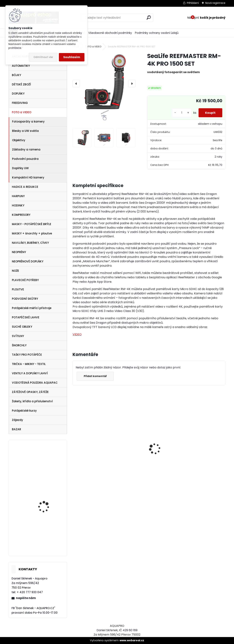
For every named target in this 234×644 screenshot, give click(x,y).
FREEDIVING (20, 103)
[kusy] (180, 113)
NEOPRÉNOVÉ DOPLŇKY (28, 261)
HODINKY (18, 205)
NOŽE (15, 271)
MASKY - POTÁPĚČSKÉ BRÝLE (32, 224)
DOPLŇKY (18, 94)
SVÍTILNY (18, 336)
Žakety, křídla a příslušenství (32, 401)
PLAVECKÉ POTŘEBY (25, 280)
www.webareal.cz (132, 640)
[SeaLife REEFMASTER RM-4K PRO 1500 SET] (104, 84)
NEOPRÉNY (19, 252)
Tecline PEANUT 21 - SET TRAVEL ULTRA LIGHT (48, 466)
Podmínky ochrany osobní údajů (157, 33)
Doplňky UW (20, 168)
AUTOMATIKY (21, 66)
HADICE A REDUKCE (25, 187)
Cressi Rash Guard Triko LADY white (96, 471)
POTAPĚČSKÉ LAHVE (26, 317)
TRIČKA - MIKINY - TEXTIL (29, 364)
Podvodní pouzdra (25, 159)
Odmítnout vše (43, 57)
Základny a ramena (26, 149)
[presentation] (76, 84)
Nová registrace (215, 3)
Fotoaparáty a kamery (28, 122)
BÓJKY (16, 75)
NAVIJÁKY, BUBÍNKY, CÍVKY (30, 243)
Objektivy (19, 140)
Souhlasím (72, 57)
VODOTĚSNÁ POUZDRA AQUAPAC (35, 383)
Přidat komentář (96, 376)
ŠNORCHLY (19, 345)
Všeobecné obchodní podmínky (110, 33)
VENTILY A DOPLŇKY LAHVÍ (30, 373)
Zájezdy (17, 420)
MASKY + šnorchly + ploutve (32, 233)
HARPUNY (18, 196)
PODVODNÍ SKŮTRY (25, 299)
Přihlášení (193, 3)
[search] (149, 17)
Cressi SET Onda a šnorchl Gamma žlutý (47, 502)
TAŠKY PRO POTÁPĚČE (27, 355)
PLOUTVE (18, 289)
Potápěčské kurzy (24, 411)
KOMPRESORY (21, 215)
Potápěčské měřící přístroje (32, 308)
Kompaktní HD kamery (28, 177)
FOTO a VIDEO (22, 112)
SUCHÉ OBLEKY (22, 327)
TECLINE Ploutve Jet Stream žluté (45, 543)
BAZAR (16, 429)
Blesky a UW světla (25, 131)
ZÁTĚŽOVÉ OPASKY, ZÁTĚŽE (30, 392)
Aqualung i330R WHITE (195, 463)
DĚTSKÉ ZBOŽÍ (21, 84)
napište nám (26, 598)
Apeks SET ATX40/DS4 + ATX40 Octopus (144, 467)
